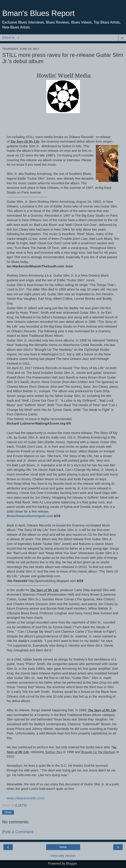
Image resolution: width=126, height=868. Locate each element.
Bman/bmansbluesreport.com (30, 516)
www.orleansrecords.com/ (26, 798)
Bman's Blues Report (38, 13)
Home (63, 847)
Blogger (72, 864)
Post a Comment (18, 832)
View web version (63, 856)
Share (8, 812)
